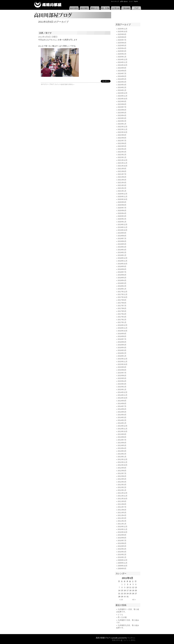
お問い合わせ (124, 1)
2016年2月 (122, 353)
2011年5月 (122, 513)
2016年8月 (122, 336)
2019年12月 (123, 224)
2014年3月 (122, 417)
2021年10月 (123, 166)
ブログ (136, 8)
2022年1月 (122, 157)
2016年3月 (122, 350)
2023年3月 (122, 118)
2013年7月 (122, 440)
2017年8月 (122, 303)
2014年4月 (122, 415)
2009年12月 (123, 560)
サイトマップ (115, 1)
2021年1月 (122, 191)
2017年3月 (122, 317)
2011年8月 (122, 504)
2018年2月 (122, 286)
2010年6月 (122, 543)
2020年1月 (122, 222)
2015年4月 (122, 381)
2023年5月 (122, 113)
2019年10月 (123, 230)
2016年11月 (123, 328)
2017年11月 (123, 294)
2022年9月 (122, 135)
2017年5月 (122, 311)
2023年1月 (122, 124)
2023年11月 (123, 96)
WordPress (131, 638)
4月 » (134, 600)
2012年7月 (122, 473)
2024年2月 (122, 87)
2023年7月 (122, 107)
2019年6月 (122, 241)
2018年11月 (123, 261)
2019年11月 (123, 227)
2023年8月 (122, 104)
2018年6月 (122, 275)
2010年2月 (122, 555)
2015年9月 (122, 367)
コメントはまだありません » (64, 84)
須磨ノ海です (45, 33)
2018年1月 (122, 289)
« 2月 (121, 600)
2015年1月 (122, 390)
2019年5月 (122, 244)
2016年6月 (122, 342)
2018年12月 (123, 258)
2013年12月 (123, 426)
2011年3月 (122, 518)
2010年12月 (123, 527)
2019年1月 (122, 255)
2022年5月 (122, 146)
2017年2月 (122, 320)
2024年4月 (122, 82)
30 (125, 597)
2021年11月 (123, 163)
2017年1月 (122, 322)
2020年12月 (123, 194)
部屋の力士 (95, 8)
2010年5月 (122, 546)
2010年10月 (123, 532)
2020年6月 (122, 211)
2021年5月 (122, 180)
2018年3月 (122, 283)
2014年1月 (122, 423)
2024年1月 (122, 90)
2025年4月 (122, 48)
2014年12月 (123, 392)
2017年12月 (123, 292)
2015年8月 (122, 370)
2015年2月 (122, 387)
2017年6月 (122, 308)
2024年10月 (123, 65)
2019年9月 (122, 233)
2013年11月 (123, 429)
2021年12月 (123, 160)
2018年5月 (122, 278)
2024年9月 (122, 68)
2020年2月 (122, 219)
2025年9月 (122, 34)
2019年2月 (122, 252)
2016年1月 (122, 356)
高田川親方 (84, 8)
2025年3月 (122, 51)
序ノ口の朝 (122, 617)
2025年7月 (122, 40)
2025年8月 (122, 37)
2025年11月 (123, 29)
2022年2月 (122, 155)
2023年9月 (122, 101)
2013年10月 (123, 431)
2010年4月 (122, 549)
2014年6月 (122, 409)
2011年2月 (122, 521)
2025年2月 (122, 54)
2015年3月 (122, 384)
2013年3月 (122, 451)
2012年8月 (122, 471)
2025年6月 (122, 43)
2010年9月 (122, 535)
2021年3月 (122, 185)
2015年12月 (123, 359)
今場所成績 (126, 8)
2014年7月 (122, 406)
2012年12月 (123, 459)
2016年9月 (122, 334)
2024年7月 (122, 73)
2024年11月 (123, 62)
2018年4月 (122, 280)
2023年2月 (122, 121)
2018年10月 (123, 264)
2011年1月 (122, 524)
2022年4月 (122, 149)
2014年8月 (122, 403)
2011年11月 (123, 496)
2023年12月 (123, 93)
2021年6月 (122, 177)
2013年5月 (122, 445)
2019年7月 (122, 238)
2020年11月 (123, 197)
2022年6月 (122, 143)
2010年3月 (122, 552)
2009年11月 (123, 563)
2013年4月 (122, 448)
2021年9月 (122, 169)
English (136, 1)
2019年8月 (122, 236)
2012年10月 (123, 465)
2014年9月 (122, 401)
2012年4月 (122, 482)
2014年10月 (123, 398)
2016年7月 (122, 339)
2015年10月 (123, 364)
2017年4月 (122, 314)
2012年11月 (123, 462)
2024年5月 (122, 79)
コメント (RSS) (129, 640)
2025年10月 (123, 32)
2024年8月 (122, 71)
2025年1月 (122, 57)
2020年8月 (122, 205)
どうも (120, 615)
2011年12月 (123, 493)
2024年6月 (122, 76)
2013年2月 (122, 454)
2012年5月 (122, 479)
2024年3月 (122, 85)
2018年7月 (122, 272)
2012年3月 (122, 485)
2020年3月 (122, 216)
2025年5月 (122, 46)
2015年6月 (122, 376)
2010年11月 (123, 529)
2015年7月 (122, 373)
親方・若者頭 (105, 8)
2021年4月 (122, 183)
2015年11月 (123, 362)
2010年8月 (122, 538)
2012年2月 (122, 487)
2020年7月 (122, 208)
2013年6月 (122, 443)
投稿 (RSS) (116, 640)
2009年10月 (123, 566)
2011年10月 (123, 499)
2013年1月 (122, 457)
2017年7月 (122, 306)
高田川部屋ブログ (72, 15)
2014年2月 (122, 420)
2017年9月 (122, 300)
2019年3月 (122, 250)
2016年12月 (123, 325)
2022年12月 (123, 127)
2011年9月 (122, 501)
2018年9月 (122, 266)
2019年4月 (122, 247)
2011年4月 (122, 515)
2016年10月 (123, 331)
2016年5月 (122, 345)
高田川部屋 (48, 5)
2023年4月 (122, 115)
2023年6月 (122, 110)
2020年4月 (122, 213)
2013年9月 (122, 434)
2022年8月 (122, 138)
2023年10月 (123, 99)
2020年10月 (123, 199)
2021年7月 (122, 174)
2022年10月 (123, 132)
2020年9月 (122, 202)
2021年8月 (122, 171)
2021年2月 (122, 188)
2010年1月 (122, 557)
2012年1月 (122, 490)
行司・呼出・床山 (116, 8)
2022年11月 (123, 129)
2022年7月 (122, 141)
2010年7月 (122, 541)
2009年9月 (122, 568)
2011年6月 (122, 510)
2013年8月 (122, 437)
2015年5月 (122, 378)
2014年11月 (123, 395)
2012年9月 (122, 468)
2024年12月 (123, 59)
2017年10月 (123, 297)
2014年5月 (122, 412)
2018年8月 (122, 269)
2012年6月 (122, 476)
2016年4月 (122, 348)
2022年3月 (122, 152)
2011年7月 (122, 507)
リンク (131, 1)
